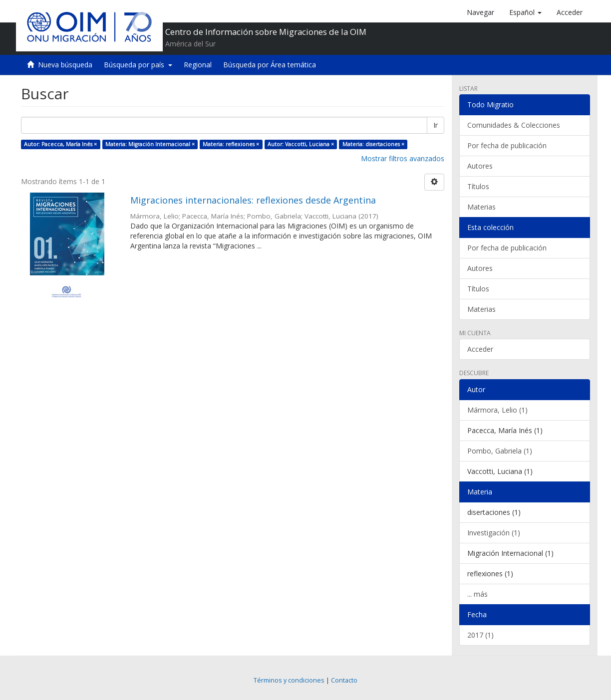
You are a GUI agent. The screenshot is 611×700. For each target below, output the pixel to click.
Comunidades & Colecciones (514, 125)
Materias (481, 207)
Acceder (480, 349)
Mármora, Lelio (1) (497, 410)
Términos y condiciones (289, 680)
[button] (525, 12)
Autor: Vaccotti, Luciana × (301, 144)
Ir (436, 125)
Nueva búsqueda (65, 65)
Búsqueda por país (138, 65)
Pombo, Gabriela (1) (500, 451)
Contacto (344, 680)
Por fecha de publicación (507, 145)
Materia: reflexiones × (231, 144)
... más (477, 594)
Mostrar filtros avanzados (403, 158)
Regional (198, 65)
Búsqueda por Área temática (270, 65)
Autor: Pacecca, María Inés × (60, 144)
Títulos (478, 186)
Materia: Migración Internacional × (150, 144)
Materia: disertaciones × (373, 144)
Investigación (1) (494, 533)
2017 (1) (480, 635)
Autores (480, 166)
